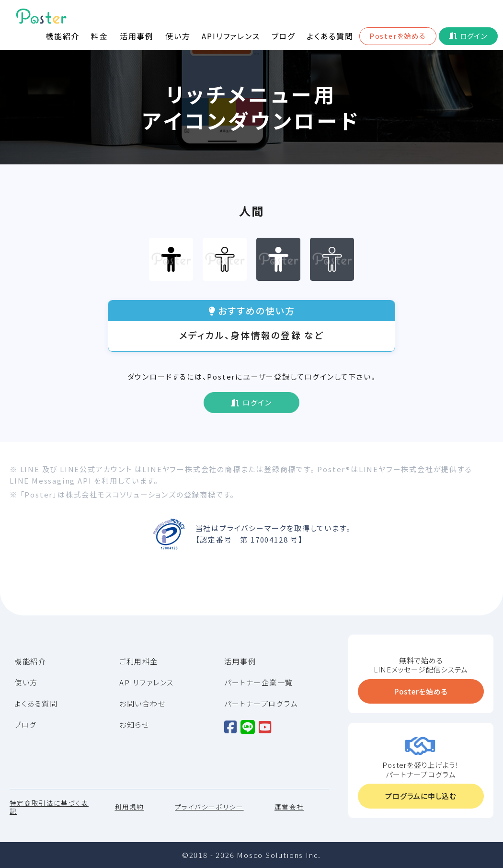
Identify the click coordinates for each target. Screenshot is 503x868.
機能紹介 (63, 36)
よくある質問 (330, 36)
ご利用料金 (139, 661)
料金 (100, 36)
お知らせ (134, 725)
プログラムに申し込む (421, 796)
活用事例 (137, 36)
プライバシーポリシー (209, 808)
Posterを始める (398, 36)
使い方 (178, 36)
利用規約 (129, 808)
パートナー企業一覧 (259, 683)
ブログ (283, 36)
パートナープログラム (261, 704)
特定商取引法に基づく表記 (49, 807)
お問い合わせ (142, 704)
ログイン (474, 36)
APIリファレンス (231, 36)
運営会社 (289, 808)
